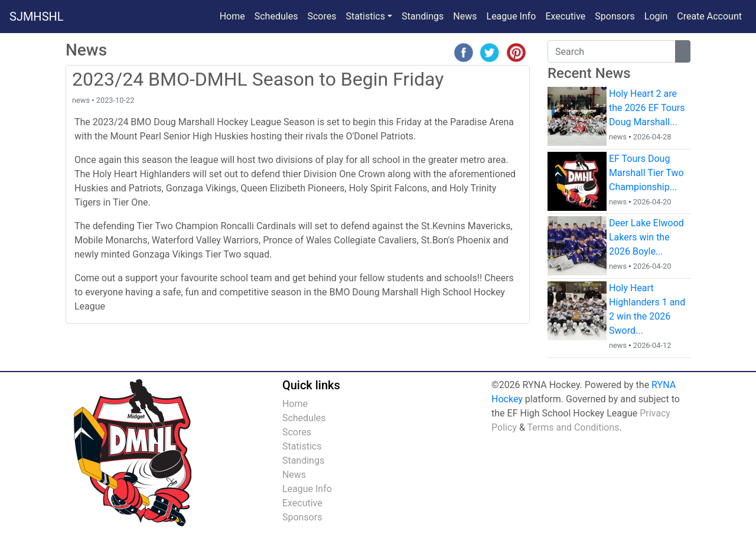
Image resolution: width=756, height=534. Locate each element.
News (467, 15)
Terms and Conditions (573, 427)
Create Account (709, 16)
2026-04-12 (652, 345)
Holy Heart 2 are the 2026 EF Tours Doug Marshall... (647, 108)
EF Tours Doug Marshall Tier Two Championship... (646, 173)
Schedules (276, 16)
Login (656, 16)
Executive (565, 16)
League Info (511, 16)
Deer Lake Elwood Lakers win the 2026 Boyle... (646, 237)
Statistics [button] (365, 16)
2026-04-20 (652, 202)
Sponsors (615, 16)
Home (232, 16)
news (81, 100)
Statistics (302, 446)
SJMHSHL (37, 17)
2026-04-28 (652, 137)
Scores (324, 15)
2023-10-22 (115, 100)
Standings (423, 16)
